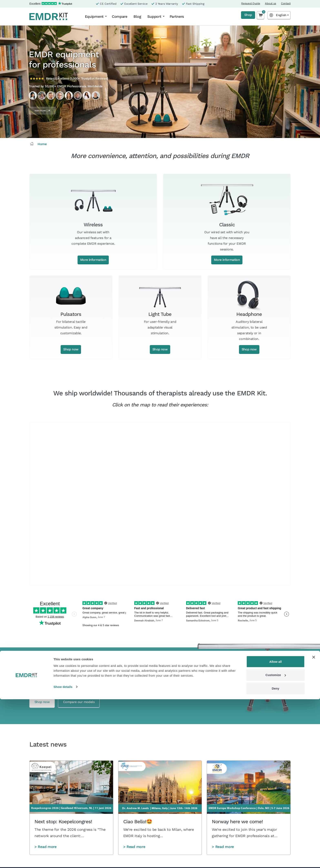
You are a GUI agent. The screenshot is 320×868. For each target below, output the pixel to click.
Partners (177, 16)
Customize (276, 844)
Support (154, 16)
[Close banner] (314, 826)
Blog (137, 16)
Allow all (276, 830)
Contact (286, 3)
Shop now (71, 349)
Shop (247, 15)
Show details (63, 855)
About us (271, 3)
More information (93, 260)
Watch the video (50, 110)
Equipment (94, 16)
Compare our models (89, 702)
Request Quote (251, 3)
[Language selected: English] (279, 15)
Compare (120, 16)
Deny (276, 857)
